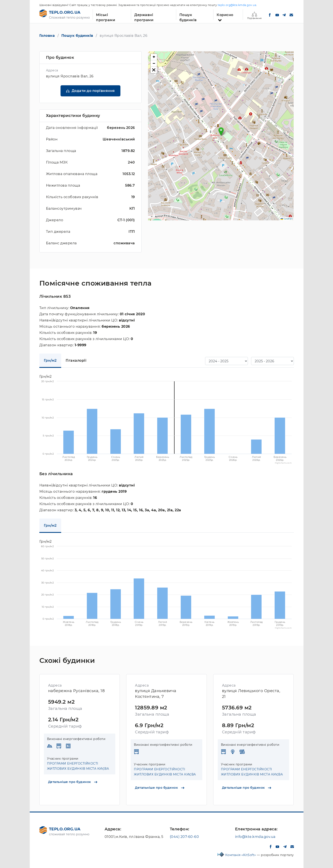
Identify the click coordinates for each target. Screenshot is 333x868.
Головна (47, 36)
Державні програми (144, 16)
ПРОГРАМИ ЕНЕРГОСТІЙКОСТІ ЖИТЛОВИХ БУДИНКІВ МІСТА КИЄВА (78, 766)
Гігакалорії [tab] (76, 360)
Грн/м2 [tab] (50, 360)
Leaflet (287, 219)
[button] (221, 132)
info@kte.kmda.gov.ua (255, 837)
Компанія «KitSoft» (241, 855)
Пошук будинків (188, 16)
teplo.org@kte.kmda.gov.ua (237, 5)
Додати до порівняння (93, 91)
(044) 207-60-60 (184, 837)
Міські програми (106, 16)
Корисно (225, 15)
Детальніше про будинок (73, 782)
